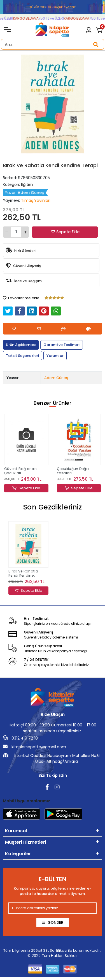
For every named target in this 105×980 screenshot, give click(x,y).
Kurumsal (16, 831)
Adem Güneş (56, 378)
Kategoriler (18, 854)
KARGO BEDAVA (30, 18)
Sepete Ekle (65, 232)
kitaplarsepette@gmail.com (34, 747)
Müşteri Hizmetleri (26, 842)
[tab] (21, 345)
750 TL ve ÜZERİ (56, 18)
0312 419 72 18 (20, 738)
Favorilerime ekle (21, 298)
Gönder (53, 922)
